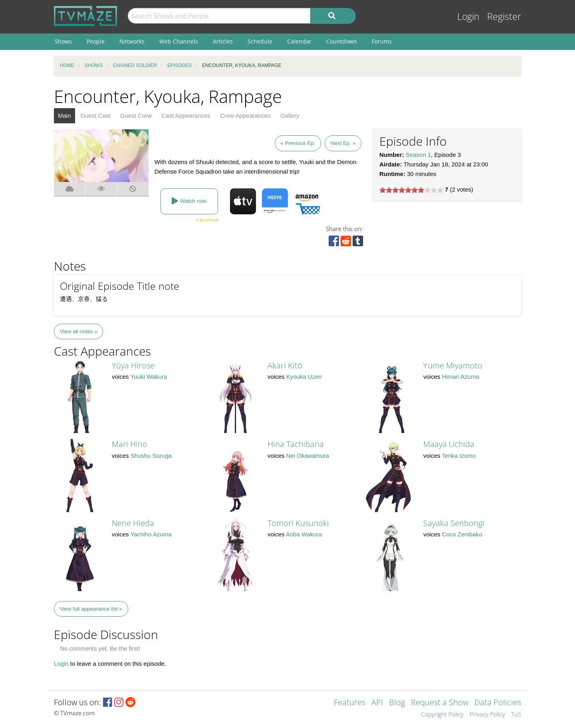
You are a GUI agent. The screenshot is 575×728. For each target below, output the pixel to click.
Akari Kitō (285, 365)
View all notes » (79, 331)
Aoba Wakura (304, 534)
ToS (516, 715)
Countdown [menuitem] (342, 41)
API (377, 703)
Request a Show (440, 703)
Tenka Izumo (459, 456)
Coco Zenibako (462, 534)
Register (504, 17)
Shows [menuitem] (63, 41)
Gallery (290, 116)
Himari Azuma (461, 377)
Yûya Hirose (133, 365)
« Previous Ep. (298, 143)
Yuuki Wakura (149, 377)
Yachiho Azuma (151, 534)
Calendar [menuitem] (299, 41)
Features (350, 703)
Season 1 (418, 155)
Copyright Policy (442, 715)
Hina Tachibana (296, 444)
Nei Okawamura (308, 456)
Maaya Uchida (449, 444)
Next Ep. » (343, 143)
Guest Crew (136, 116)
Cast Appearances (186, 116)
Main (64, 116)
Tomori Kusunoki (298, 523)
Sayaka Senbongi (454, 523)
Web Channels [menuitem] (179, 41)
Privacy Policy (487, 715)
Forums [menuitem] (382, 41)
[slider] (411, 190)
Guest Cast (96, 116)
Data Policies (498, 703)
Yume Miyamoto (453, 365)
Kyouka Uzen (304, 377)
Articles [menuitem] (223, 41)
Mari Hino (130, 444)
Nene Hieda (133, 523)
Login (468, 17)
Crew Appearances (245, 116)
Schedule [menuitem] (260, 41)
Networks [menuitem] (132, 41)
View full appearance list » (91, 609)
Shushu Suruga (151, 456)
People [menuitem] (96, 41)
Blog (397, 703)
